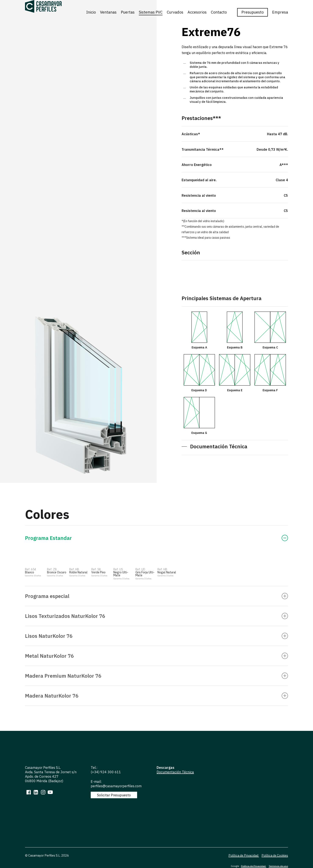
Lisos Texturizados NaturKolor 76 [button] (156, 616)
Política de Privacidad (244, 854)
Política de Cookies (275, 854)
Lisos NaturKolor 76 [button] (156, 636)
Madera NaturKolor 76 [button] (156, 696)
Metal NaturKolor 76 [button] (156, 656)
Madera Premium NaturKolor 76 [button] (156, 676)
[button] (214, 446)
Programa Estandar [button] (156, 538)
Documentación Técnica (175, 772)
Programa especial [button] (156, 596)
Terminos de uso (278, 865)
